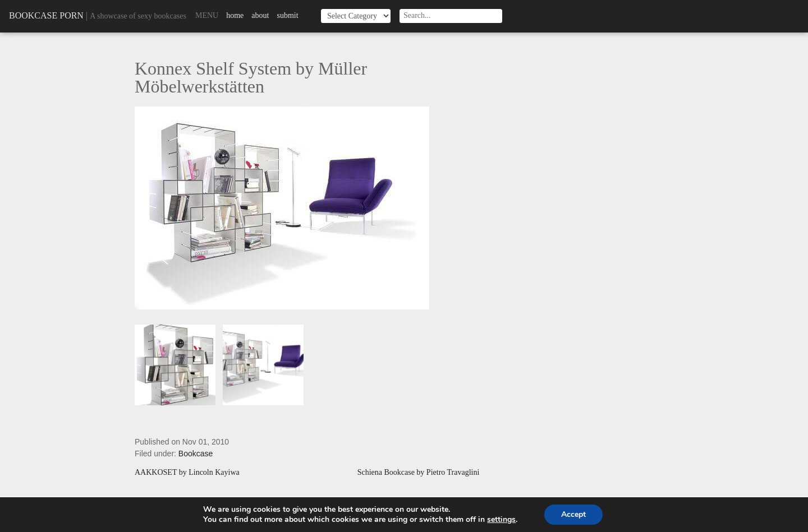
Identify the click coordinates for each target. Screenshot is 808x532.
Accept (573, 514)
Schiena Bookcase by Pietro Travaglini (419, 473)
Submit (287, 15)
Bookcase (196, 454)
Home (235, 15)
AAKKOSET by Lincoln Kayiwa (187, 473)
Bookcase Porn (46, 15)
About (260, 15)
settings (501, 520)
